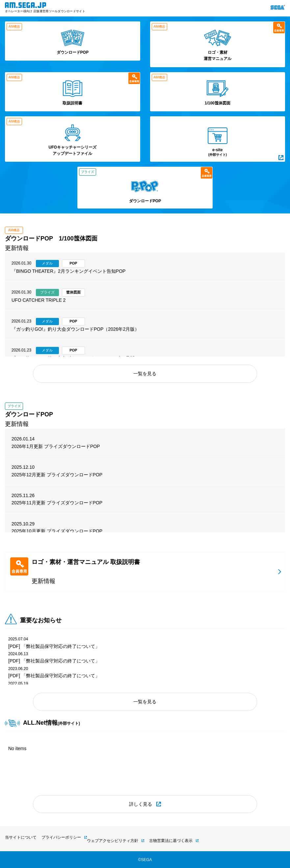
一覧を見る (145, 374)
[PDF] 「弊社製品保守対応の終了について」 (54, 646)
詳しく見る (141, 804)
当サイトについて (21, 837)
